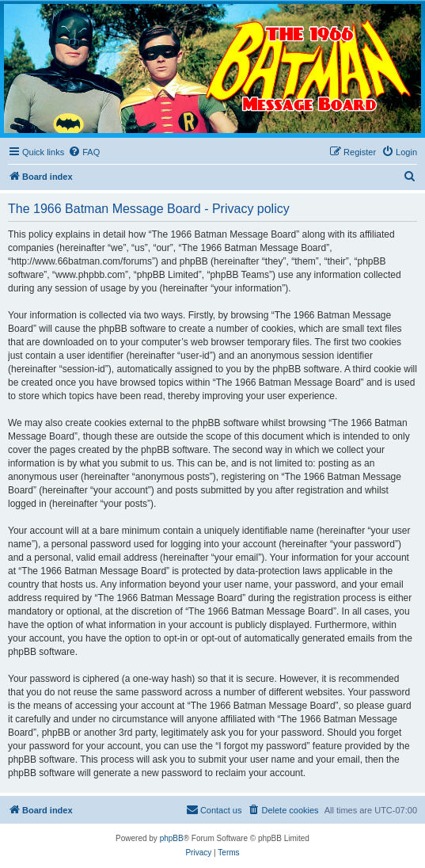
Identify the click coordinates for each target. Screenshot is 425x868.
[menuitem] (84, 152)
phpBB (172, 838)
